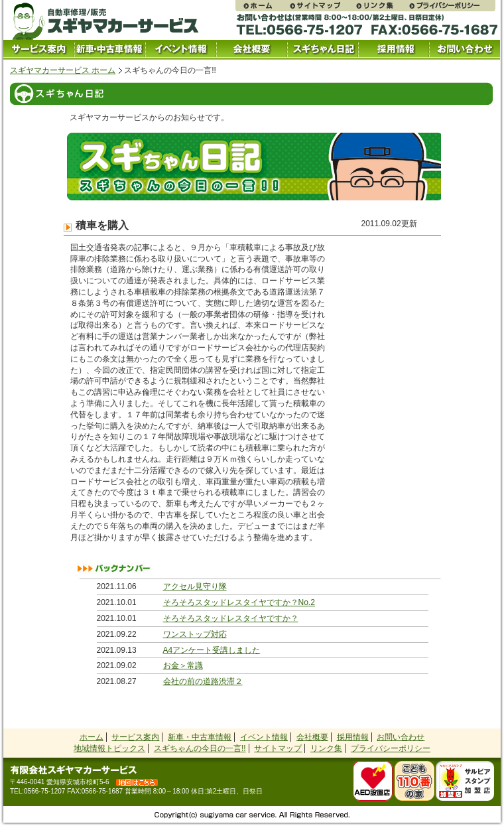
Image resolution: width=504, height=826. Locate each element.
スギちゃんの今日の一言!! (200, 748)
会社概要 (252, 50)
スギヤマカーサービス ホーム (63, 70)
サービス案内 (39, 50)
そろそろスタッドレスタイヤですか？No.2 (239, 602)
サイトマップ (322, 6)
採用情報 (394, 50)
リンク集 (381, 6)
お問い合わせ (465, 50)
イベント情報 (181, 50)
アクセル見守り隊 (195, 586)
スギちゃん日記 (323, 50)
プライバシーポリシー (452, 6)
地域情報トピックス (109, 748)
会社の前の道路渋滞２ (203, 681)
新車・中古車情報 (200, 737)
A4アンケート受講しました (212, 650)
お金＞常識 (183, 665)
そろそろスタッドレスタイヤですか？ (231, 618)
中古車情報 (110, 50)
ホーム (92, 737)
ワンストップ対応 (195, 634)
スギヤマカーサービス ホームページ (262, 6)
